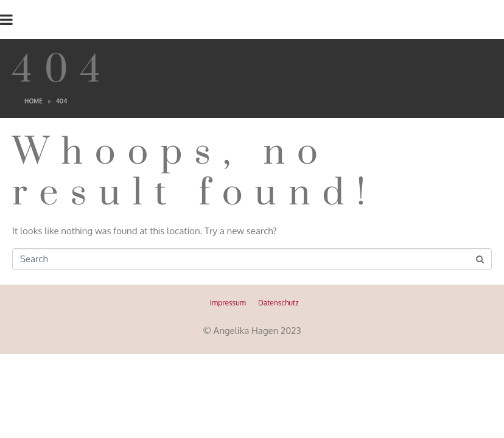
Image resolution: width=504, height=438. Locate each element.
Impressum (228, 303)
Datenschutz (278, 303)
